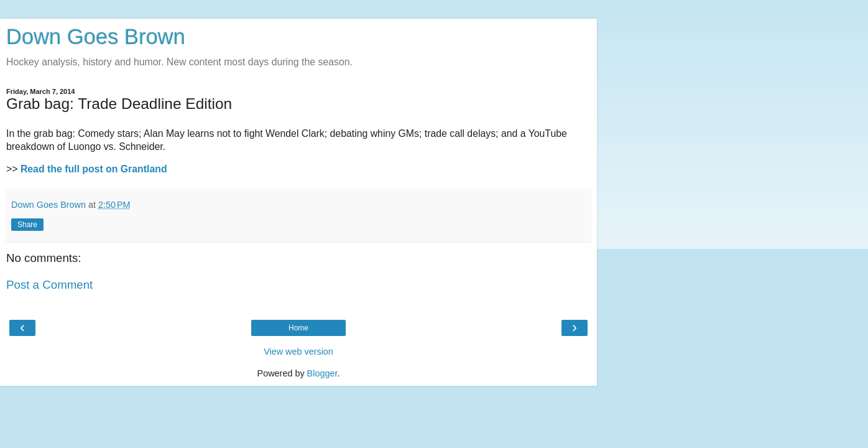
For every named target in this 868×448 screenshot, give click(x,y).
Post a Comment (49, 285)
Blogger (322, 373)
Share (27, 225)
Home (298, 328)
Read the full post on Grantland (94, 169)
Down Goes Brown (96, 37)
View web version (298, 352)
